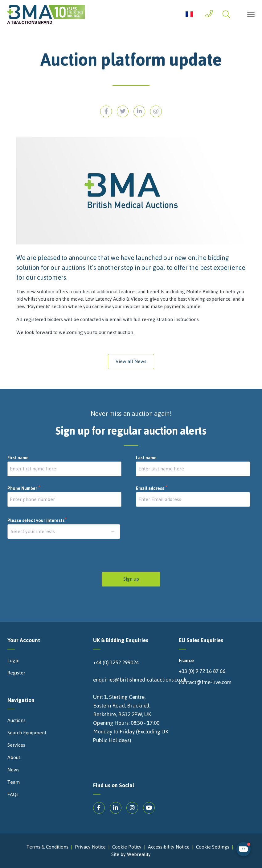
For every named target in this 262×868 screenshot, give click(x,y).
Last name (146, 458)
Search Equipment (27, 733)
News (13, 770)
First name (18, 458)
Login (13, 661)
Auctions (16, 720)
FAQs (13, 795)
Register (16, 673)
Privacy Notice (90, 847)
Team (14, 782)
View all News (131, 361)
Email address (152, 489)
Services (16, 745)
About (14, 757)
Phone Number (24, 489)
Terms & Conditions (47, 847)
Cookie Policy (127, 847)
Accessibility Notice (169, 847)
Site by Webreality (131, 854)
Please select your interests (37, 521)
